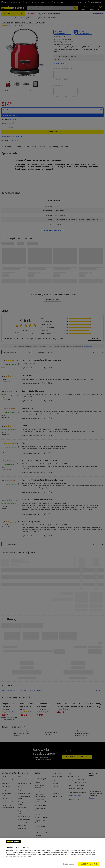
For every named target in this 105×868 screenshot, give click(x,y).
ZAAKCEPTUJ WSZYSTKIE (89, 864)
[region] (52, 853)
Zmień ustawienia (68, 864)
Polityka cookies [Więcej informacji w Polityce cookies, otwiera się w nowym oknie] (10, 859)
